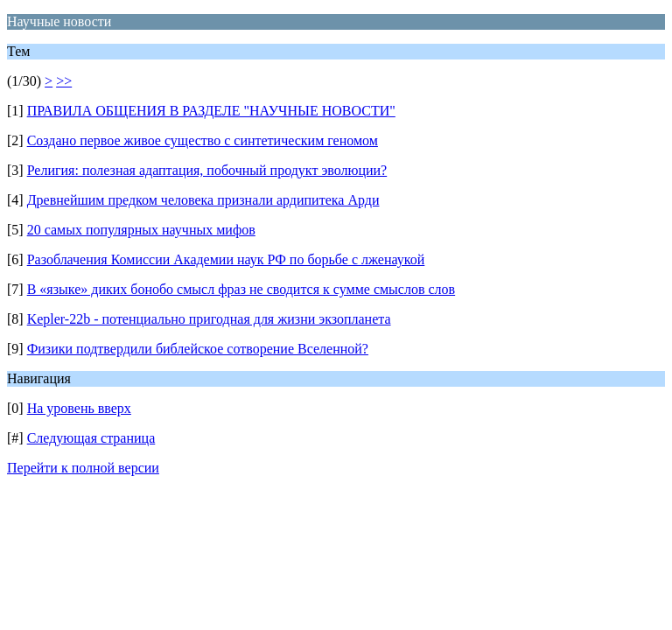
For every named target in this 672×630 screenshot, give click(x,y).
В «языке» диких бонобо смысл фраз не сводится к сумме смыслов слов (241, 289)
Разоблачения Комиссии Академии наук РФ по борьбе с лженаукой (226, 259)
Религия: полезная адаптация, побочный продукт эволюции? (207, 170)
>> (64, 81)
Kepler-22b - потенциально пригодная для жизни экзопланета (209, 319)
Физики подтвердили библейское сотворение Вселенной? (198, 349)
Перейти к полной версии (83, 468)
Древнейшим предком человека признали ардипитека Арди (203, 200)
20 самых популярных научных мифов (141, 230)
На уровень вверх (79, 408)
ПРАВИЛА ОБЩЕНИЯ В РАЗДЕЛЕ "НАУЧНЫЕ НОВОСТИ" (211, 111)
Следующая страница (91, 438)
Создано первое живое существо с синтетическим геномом (203, 140)
